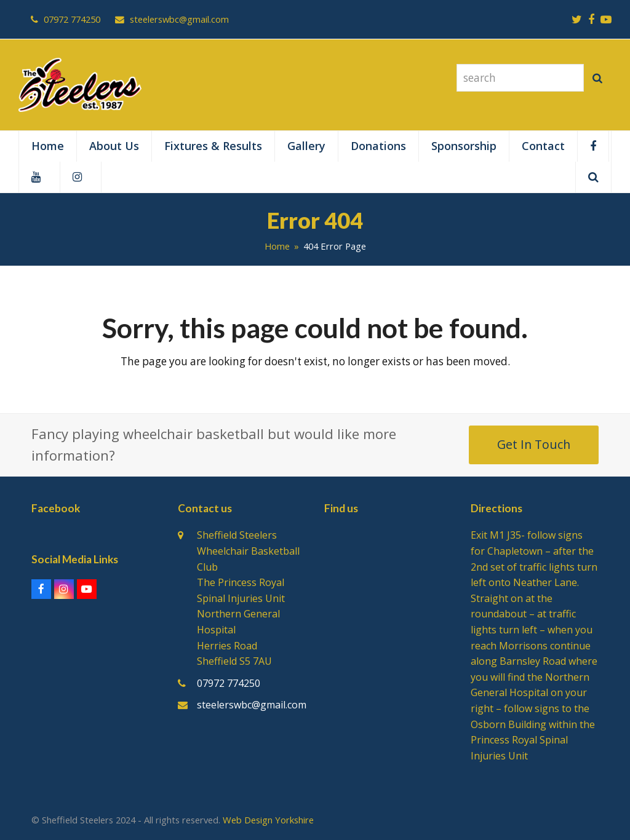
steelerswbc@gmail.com (252, 705)
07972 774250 (229, 683)
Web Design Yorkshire (268, 820)
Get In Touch (534, 444)
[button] (593, 177)
